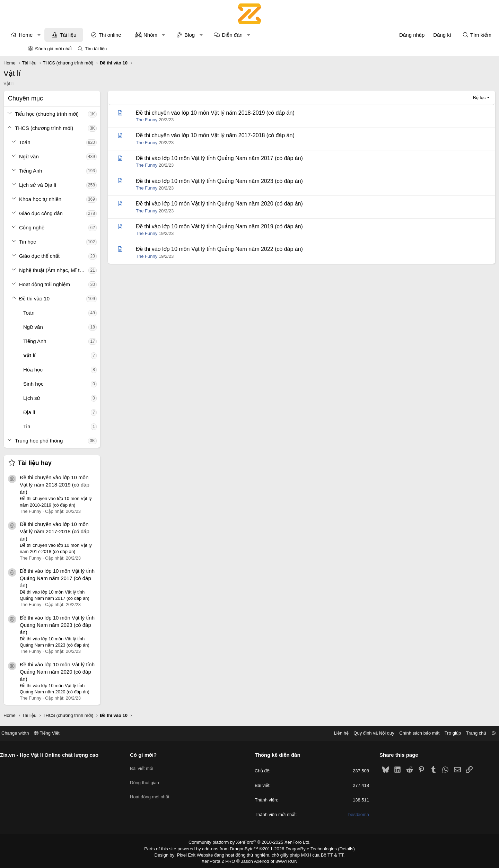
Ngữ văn (53, 156)
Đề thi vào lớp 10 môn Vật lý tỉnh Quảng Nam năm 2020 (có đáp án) (81, 672)
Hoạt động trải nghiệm (69, 284)
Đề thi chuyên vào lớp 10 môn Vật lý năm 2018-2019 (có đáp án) (79, 485)
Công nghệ (56, 227)
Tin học (52, 242)
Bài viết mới (156, 767)
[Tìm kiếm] (453, 35)
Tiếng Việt (76, 733)
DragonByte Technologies (307, 848)
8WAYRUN (284, 860)
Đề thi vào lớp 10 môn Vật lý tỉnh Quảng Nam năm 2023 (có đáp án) (81, 625)
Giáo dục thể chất (64, 256)
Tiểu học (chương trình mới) (71, 114)
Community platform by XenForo (250, 842)
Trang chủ (447, 733)
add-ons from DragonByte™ (232, 848)
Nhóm (175, 35)
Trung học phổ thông (63, 441)
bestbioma (344, 815)
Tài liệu (92, 35)
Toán (49, 142)
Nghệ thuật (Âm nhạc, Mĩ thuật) (78, 270)
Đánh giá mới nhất (54, 49)
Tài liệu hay (59, 463)
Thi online (134, 35)
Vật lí (54, 355)
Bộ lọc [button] (455, 98)
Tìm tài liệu (96, 49)
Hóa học (57, 370)
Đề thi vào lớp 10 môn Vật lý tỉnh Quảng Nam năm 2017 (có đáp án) (81, 578)
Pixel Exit (191, 854)
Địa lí (54, 412)
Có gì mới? (158, 755)
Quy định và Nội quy (344, 733)
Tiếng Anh (55, 171)
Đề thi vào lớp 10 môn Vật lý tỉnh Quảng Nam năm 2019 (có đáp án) (244, 226)
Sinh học (58, 384)
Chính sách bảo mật (390, 733)
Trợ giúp (423, 733)
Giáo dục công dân (65, 213)
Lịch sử (56, 398)
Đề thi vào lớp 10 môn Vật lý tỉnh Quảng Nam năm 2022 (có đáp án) (244, 249)
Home (50, 35)
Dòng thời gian (159, 779)
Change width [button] (45, 733)
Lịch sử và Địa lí (62, 185)
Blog (214, 35)
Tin (51, 426)
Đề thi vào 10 (59, 299)
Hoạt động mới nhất (165, 792)
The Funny (171, 120)
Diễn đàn (256, 35)
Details (339, 848)
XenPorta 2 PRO (221, 860)
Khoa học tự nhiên (64, 199)
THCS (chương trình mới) (68, 128)
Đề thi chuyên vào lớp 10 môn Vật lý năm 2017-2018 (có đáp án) (79, 531)
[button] (63, 35)
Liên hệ (312, 733)
